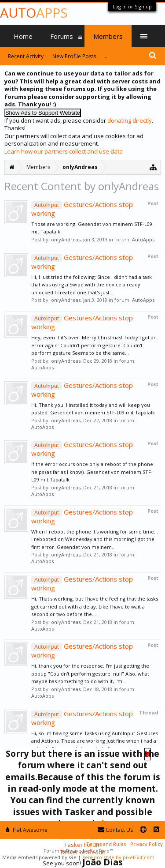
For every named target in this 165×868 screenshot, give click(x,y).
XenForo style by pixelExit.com (118, 857)
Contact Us (115, 830)
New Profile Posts (74, 56)
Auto (34, 13)
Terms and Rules (106, 844)
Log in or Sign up (132, 6)
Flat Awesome (27, 830)
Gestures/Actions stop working (82, 209)
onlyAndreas (66, 239)
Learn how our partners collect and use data (64, 151)
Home (23, 36)
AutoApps (143, 239)
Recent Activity (26, 56)
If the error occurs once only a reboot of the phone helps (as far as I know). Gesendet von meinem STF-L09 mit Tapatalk (92, 472)
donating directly (130, 120)
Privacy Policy (147, 844)
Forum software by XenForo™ (78, 851)
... (107, 56)
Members (108, 36)
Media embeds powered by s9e (39, 857)
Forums (62, 36)
